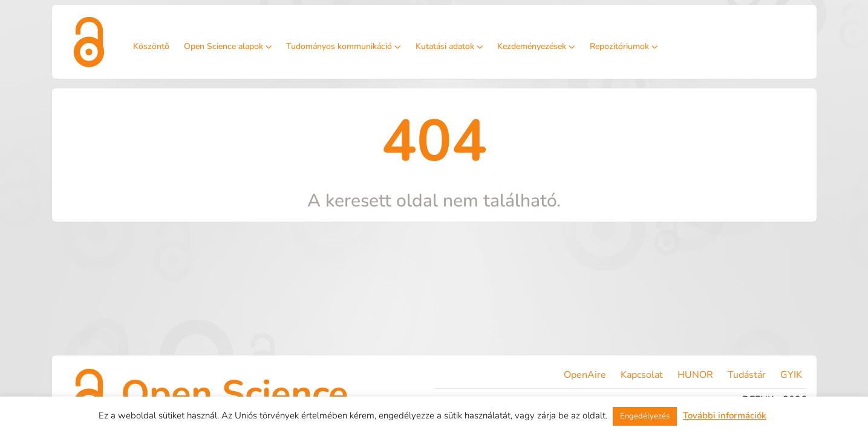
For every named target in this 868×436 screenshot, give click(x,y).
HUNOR (695, 375)
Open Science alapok (228, 46)
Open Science (235, 394)
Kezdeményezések (536, 46)
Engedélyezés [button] (645, 416)
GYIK (791, 375)
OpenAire (585, 375)
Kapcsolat (642, 375)
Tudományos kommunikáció (344, 46)
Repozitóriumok (624, 46)
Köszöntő (151, 46)
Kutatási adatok (449, 46)
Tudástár (747, 375)
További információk (725, 415)
